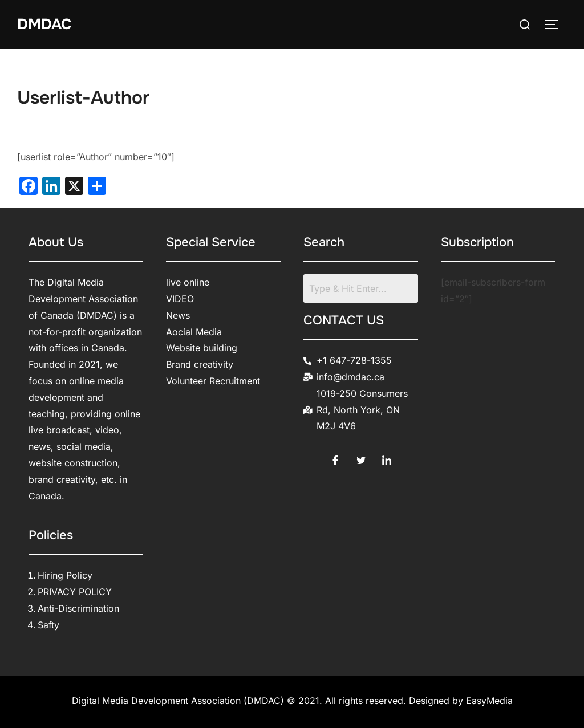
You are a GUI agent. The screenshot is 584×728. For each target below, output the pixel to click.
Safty (48, 625)
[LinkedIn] (387, 457)
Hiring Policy (65, 575)
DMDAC (44, 24)
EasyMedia (489, 701)
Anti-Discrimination (78, 608)
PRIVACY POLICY (75, 592)
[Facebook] (335, 457)
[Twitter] (361, 457)
